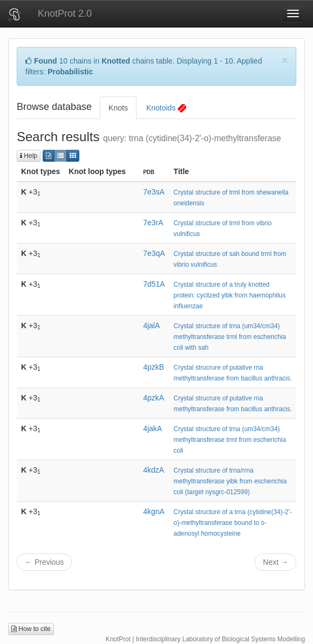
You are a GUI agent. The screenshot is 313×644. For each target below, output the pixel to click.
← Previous (44, 562)
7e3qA (154, 253)
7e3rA (153, 223)
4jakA (152, 428)
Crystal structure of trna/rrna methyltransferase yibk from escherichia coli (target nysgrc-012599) (230, 481)
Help (29, 156)
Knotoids (166, 108)
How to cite (31, 629)
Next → (275, 562)
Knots (118, 108)
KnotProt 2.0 (65, 13)
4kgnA (154, 511)
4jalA (151, 326)
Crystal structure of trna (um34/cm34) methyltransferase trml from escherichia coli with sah (230, 337)
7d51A (154, 284)
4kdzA (154, 470)
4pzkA (154, 398)
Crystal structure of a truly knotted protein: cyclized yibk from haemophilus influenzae (230, 295)
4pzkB (154, 367)
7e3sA (154, 192)
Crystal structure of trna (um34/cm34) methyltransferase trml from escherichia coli (230, 440)
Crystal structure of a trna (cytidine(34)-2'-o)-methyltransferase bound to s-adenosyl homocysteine (233, 523)
